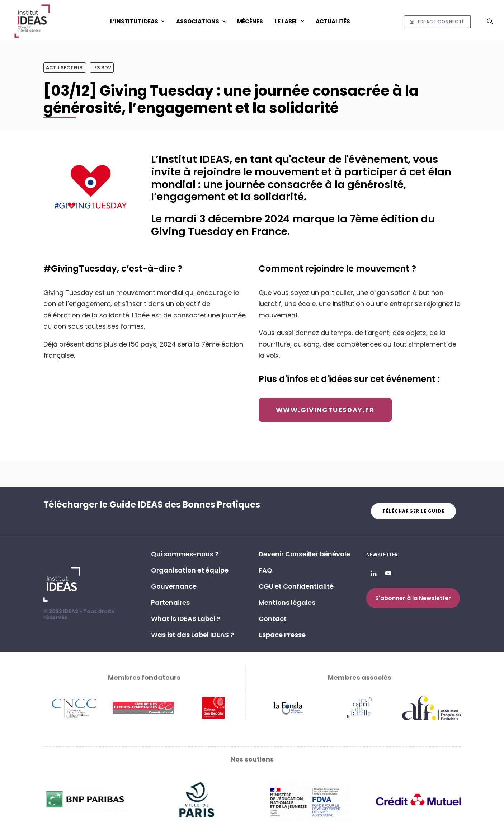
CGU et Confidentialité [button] (296, 586)
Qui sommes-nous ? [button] (185, 554)
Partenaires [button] (170, 602)
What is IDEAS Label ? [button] (186, 619)
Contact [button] (273, 619)
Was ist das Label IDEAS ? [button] (192, 635)
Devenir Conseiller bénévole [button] (304, 554)
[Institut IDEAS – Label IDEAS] (32, 21)
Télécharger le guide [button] (413, 511)
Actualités (333, 21)
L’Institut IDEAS (137, 21)
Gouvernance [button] (174, 586)
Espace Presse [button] (282, 635)
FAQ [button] (265, 570)
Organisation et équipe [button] (190, 570)
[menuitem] (137, 21)
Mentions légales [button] (287, 602)
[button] (490, 21)
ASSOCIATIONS (201, 21)
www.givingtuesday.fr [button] (325, 410)
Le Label (289, 21)
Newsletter (382, 555)
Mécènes (250, 21)
